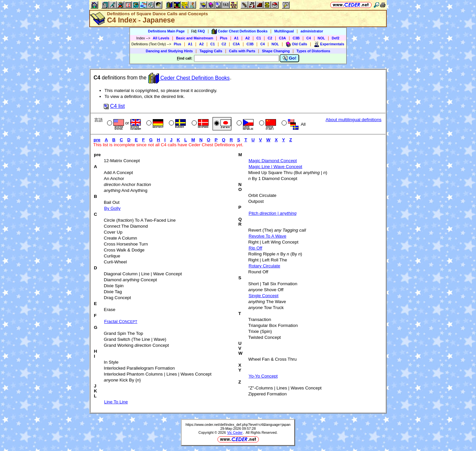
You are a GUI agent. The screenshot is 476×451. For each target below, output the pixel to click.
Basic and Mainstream (195, 38)
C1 (259, 38)
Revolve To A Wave (267, 236)
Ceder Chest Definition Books (189, 78)
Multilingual (284, 31)
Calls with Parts (242, 51)
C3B (296, 38)
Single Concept (263, 296)
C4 (309, 38)
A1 (236, 38)
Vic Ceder (235, 432)
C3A (282, 38)
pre (97, 140)
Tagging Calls (211, 51)
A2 (248, 38)
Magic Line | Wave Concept (275, 167)
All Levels (161, 38)
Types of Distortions (313, 51)
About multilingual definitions (354, 120)
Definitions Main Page (166, 31)
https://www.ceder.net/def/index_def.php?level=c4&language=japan (238, 425)
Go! (289, 58)
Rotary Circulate (264, 266)
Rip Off (255, 248)
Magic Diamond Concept (273, 161)
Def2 (336, 38)
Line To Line (116, 402)
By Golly (112, 208)
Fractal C (121, 321)
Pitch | (273, 213)
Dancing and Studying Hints (169, 51)
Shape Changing (276, 51)
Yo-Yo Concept (263, 376)
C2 (270, 38)
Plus (224, 38)
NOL (321, 38)
